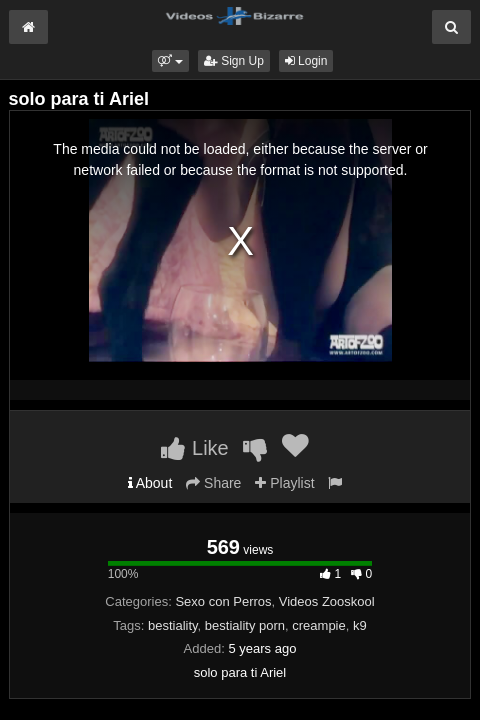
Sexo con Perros (223, 601)
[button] (170, 61)
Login (306, 61)
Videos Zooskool (327, 601)
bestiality (173, 625)
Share (213, 483)
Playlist (284, 483)
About (150, 483)
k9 (360, 625)
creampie (318, 625)
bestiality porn (245, 625)
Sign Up (234, 61)
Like (194, 448)
